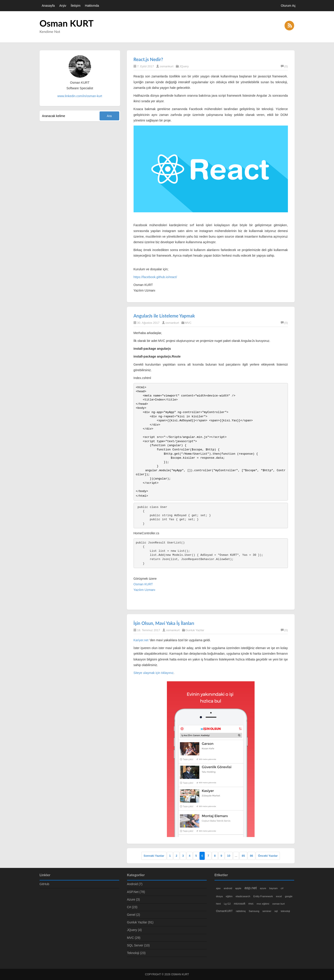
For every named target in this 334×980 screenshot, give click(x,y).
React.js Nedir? (148, 59)
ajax (218, 888)
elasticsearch (243, 896)
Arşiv (63, 6)
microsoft (239, 904)
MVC (188, 323)
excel (279, 896)
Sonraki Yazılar (154, 856)
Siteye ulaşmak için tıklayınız (154, 673)
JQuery (184, 66)
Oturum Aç (288, 6)
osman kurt (278, 904)
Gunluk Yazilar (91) (140, 922)
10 (229, 856)
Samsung (254, 911)
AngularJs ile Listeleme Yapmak (164, 316)
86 (251, 856)
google (289, 896)
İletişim (76, 6)
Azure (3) (134, 899)
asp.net (251, 888)
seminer (267, 911)
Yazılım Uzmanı (145, 590)
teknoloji (285, 911)
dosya (219, 896)
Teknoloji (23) (136, 953)
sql (276, 911)
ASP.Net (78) (136, 892)
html (218, 904)
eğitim (229, 896)
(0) (284, 66)
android (228, 888)
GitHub (45, 884)
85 (243, 856)
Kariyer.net (141, 640)
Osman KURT (67, 23)
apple (238, 888)
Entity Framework (263, 896)
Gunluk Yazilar (195, 630)
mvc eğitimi (263, 904)
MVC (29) (134, 938)
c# (282, 888)
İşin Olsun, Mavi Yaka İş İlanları (164, 623)
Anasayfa (48, 6)
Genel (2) (134, 915)
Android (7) (135, 884)
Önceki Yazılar (268, 856)
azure (263, 888)
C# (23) (132, 907)
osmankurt (167, 66)
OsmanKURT (224, 911)
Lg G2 (227, 904)
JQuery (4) (134, 930)
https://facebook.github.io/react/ (155, 277)
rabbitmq (241, 911)
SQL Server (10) (138, 945)
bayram (273, 888)
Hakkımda (92, 6)
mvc (251, 904)
